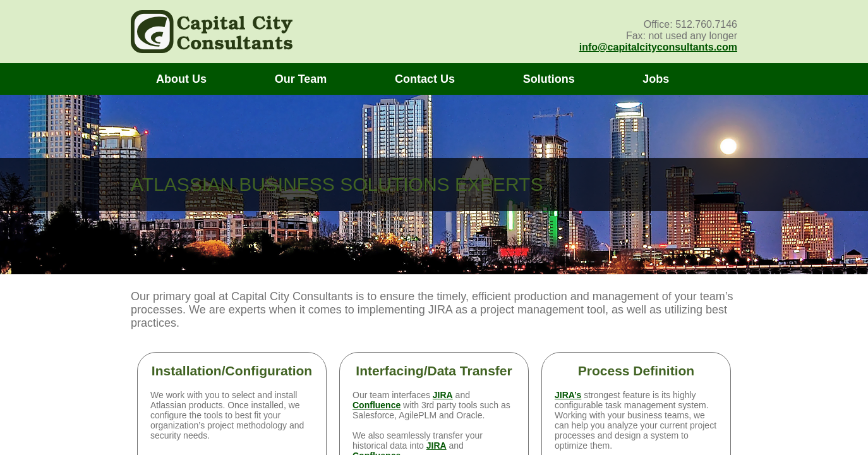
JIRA (443, 395)
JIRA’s (568, 395)
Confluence (377, 405)
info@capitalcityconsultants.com (658, 47)
